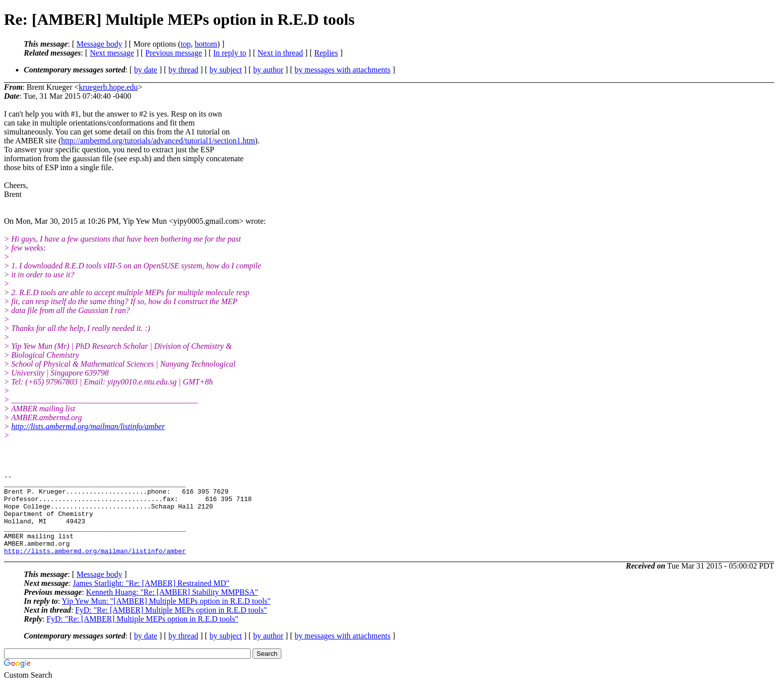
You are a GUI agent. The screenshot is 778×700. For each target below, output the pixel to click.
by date (146, 70)
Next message (112, 53)
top (186, 44)
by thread (184, 70)
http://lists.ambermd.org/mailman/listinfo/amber (88, 426)
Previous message (174, 53)
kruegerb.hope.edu (108, 87)
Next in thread (280, 53)
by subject (226, 70)
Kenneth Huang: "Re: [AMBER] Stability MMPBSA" (172, 608)
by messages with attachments (343, 70)
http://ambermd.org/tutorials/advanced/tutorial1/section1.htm (158, 141)
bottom (206, 44)
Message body (99, 44)
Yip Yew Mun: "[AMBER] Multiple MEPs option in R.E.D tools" (166, 617)
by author (268, 70)
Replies (326, 53)
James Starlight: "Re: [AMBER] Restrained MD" (151, 600)
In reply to (230, 53)
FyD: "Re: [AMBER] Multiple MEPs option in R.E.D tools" (171, 626)
